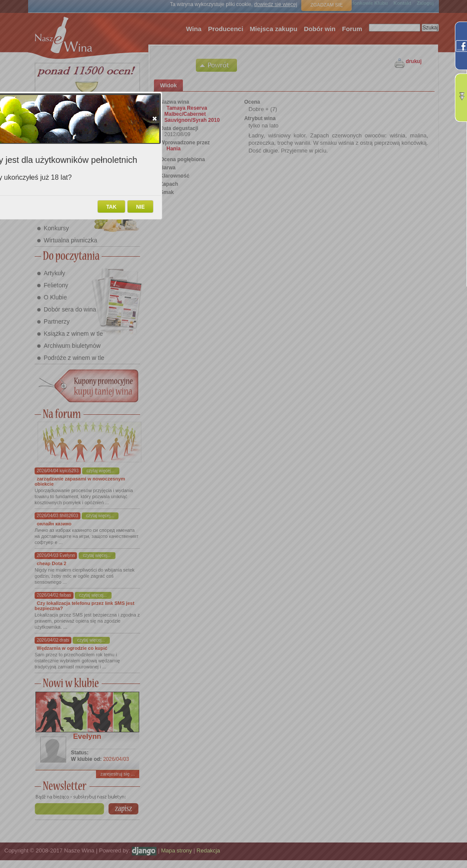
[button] (155, 118)
